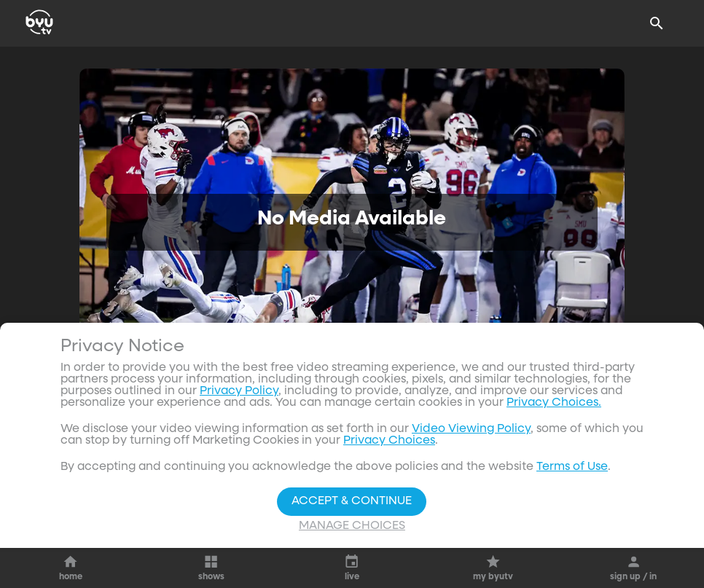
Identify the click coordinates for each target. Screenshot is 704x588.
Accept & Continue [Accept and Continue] (352, 501)
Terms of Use (572, 467)
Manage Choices (352, 526)
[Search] (657, 23)
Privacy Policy (239, 391)
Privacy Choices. (554, 403)
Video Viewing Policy (471, 429)
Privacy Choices (389, 441)
